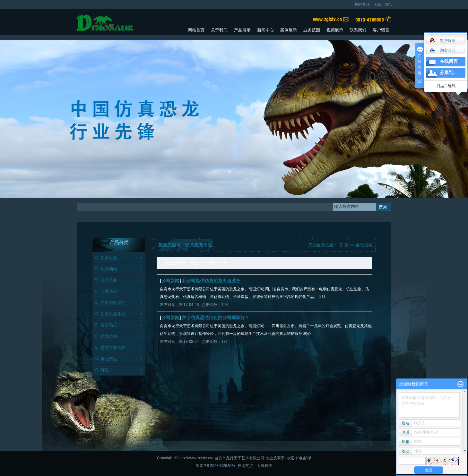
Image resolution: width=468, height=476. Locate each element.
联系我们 (358, 30)
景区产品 (109, 359)
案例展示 (289, 30)
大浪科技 (264, 466)
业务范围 (312, 30)
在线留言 (449, 61)
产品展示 (242, 30)
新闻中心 (265, 30)
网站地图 (363, 4)
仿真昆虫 (109, 336)
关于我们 (219, 30)
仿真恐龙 (109, 258)
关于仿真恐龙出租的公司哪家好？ (216, 318)
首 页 (344, 245)
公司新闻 (170, 281)
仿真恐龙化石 (113, 314)
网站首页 (196, 30)
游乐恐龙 (109, 280)
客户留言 (381, 30)
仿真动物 (109, 269)
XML (389, 4)
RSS (378, 4)
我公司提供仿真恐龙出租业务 (211, 281)
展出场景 (109, 325)
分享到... (448, 73)
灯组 (105, 370)
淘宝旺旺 (442, 50)
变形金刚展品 (113, 303)
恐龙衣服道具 (113, 348)
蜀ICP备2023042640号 (216, 466)
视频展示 (335, 30)
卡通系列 (109, 291)
